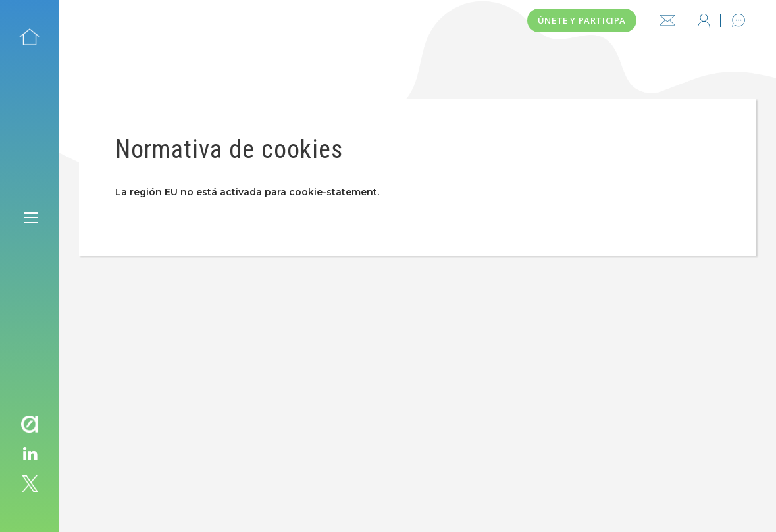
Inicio (30, 37)
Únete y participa (582, 20)
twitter (30, 484)
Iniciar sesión (704, 20)
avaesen (30, 424)
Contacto (738, 20)
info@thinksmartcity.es (667, 20)
